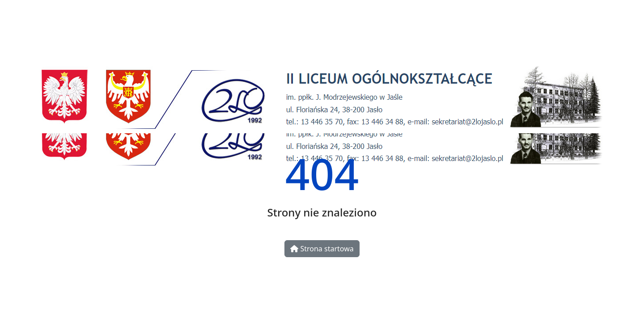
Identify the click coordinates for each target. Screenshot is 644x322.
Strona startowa (322, 249)
